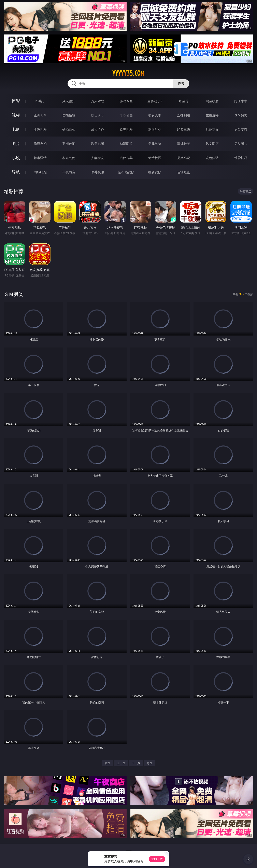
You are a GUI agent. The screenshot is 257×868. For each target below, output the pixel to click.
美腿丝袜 (155, 144)
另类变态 (241, 129)
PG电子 (40, 101)
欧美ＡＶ (98, 115)
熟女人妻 (155, 115)
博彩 (16, 101)
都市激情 (40, 158)
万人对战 (98, 101)
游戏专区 (126, 101)
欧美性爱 (126, 129)
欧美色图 (98, 144)
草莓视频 (98, 172)
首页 (108, 763)
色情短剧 (184, 172)
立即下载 (157, 859)
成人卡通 (98, 129)
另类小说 (184, 158)
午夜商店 (69, 172)
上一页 (121, 763)
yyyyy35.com (128, 73)
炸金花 (184, 101)
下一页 (136, 763)
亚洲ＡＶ (40, 115)
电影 (16, 129)
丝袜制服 (184, 115)
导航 (16, 172)
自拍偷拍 (69, 115)
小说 (16, 158)
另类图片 (241, 144)
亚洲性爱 (40, 129)
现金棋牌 (212, 101)
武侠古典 (126, 158)
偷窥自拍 (40, 144)
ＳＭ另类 (241, 115)
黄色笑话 (212, 158)
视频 (16, 115)
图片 (16, 144)
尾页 (149, 763)
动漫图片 (126, 144)
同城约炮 (40, 172)
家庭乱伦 (69, 158)
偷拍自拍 (69, 129)
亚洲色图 (69, 144)
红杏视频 (155, 172)
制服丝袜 (155, 129)
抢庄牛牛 (241, 101)
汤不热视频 (126, 172)
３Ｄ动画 (126, 115)
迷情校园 (155, 158)
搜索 (181, 84)
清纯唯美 (184, 144)
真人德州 (69, 101)
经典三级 (184, 129)
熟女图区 (212, 144)
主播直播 (212, 115)
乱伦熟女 (212, 129)
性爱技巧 (241, 158)
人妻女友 (98, 158)
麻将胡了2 (155, 101)
